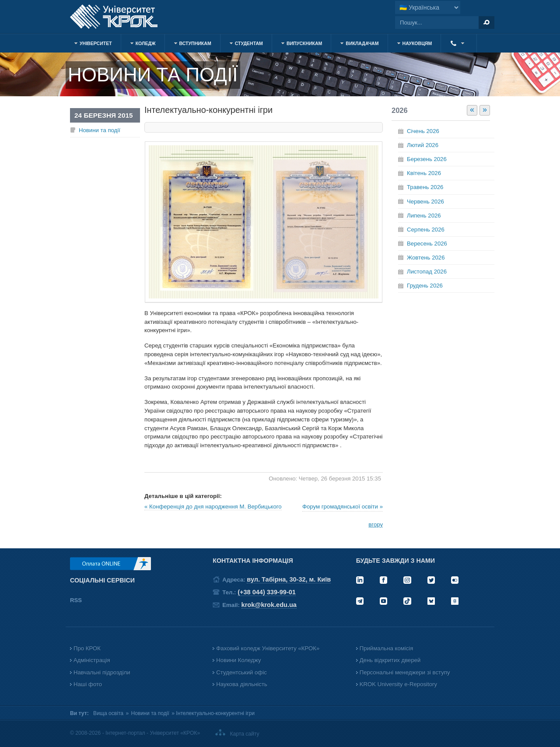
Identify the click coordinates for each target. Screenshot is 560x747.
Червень (425, 202)
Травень (425, 187)
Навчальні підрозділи (102, 672)
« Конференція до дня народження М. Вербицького (213, 507)
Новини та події (100, 130)
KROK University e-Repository (398, 684)
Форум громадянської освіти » (343, 507)
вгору (376, 524)
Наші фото (88, 684)
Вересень (427, 244)
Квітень (424, 173)
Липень (424, 216)
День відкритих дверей (390, 660)
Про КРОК (87, 648)
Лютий (423, 145)
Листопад (427, 272)
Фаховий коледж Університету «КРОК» (268, 648)
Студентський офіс (241, 672)
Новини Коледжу (238, 660)
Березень (427, 159)
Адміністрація (92, 660)
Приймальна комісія (387, 648)
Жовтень (426, 258)
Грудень (425, 286)
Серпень (426, 230)
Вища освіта (108, 713)
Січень (423, 131)
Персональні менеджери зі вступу (405, 672)
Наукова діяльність (241, 684)
